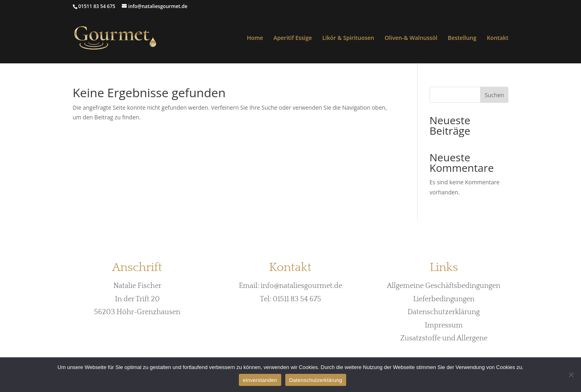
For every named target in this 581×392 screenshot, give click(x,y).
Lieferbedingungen (444, 299)
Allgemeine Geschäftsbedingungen (444, 286)
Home (255, 38)
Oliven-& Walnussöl (411, 38)
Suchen (494, 95)
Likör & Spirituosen (348, 38)
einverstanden (260, 380)
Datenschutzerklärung (444, 312)
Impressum (444, 325)
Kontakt (497, 38)
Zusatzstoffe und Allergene (444, 338)
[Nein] (571, 375)
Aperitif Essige (293, 38)
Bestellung (462, 38)
